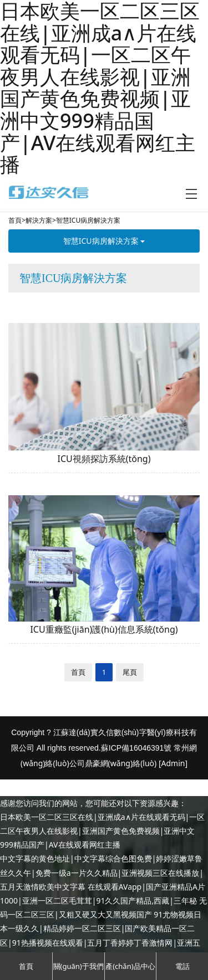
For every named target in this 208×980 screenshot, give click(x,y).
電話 (182, 966)
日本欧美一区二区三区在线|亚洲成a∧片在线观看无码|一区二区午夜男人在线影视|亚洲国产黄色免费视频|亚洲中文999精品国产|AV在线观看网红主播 (102, 831)
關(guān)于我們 (78, 966)
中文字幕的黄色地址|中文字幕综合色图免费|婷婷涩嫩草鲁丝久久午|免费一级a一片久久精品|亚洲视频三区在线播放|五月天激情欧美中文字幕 (102, 872)
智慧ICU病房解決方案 (88, 220)
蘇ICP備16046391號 (136, 748)
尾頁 (130, 672)
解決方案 (39, 220)
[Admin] (173, 763)
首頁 (15, 220)
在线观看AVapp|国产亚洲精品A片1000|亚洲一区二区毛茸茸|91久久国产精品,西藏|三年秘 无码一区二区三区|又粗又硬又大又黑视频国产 (103, 901)
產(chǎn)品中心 (130, 966)
